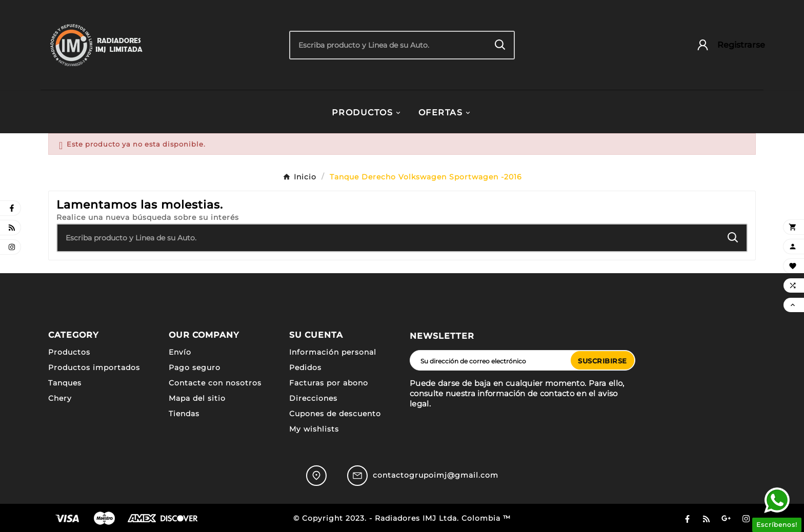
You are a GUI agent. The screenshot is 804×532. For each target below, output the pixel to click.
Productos (69, 352)
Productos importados (94, 367)
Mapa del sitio (197, 398)
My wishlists (314, 429)
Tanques (65, 383)
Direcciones (313, 398)
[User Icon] (726, 45)
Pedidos (305, 367)
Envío (180, 352)
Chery (60, 398)
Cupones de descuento (335, 414)
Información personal (333, 352)
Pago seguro (195, 367)
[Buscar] (388, 45)
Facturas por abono (329, 383)
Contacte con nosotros (215, 383)
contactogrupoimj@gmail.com (436, 475)
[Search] (500, 45)
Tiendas (184, 414)
